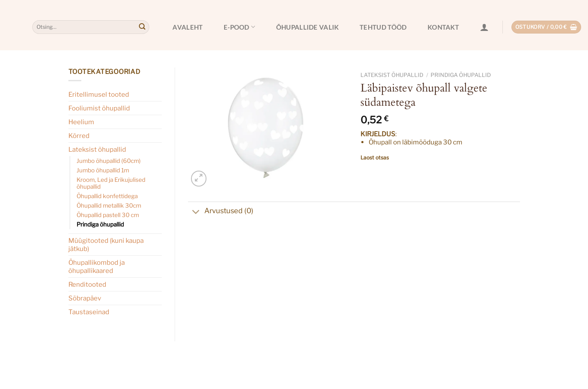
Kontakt (443, 27)
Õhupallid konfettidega (107, 196)
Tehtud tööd (383, 27)
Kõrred (79, 136)
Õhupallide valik (308, 27)
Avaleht (188, 27)
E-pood (239, 27)
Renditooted (87, 284)
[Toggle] (196, 213)
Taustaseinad (89, 312)
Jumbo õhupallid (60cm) (109, 161)
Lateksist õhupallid (97, 149)
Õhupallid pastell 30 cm (108, 215)
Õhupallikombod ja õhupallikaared (97, 266)
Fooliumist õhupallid (99, 108)
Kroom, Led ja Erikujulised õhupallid (111, 183)
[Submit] (142, 27)
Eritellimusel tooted (99, 94)
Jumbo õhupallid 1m (103, 170)
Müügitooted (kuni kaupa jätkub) (106, 245)
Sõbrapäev (85, 298)
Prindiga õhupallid (100, 224)
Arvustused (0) (221, 212)
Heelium (81, 122)
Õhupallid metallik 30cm (109, 205)
